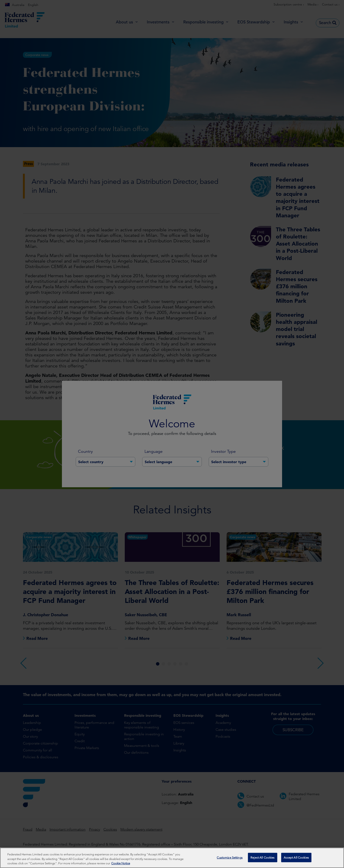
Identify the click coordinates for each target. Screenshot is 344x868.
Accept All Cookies (296, 859)
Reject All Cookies (262, 859)
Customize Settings (230, 859)
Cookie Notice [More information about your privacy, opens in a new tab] (121, 865)
